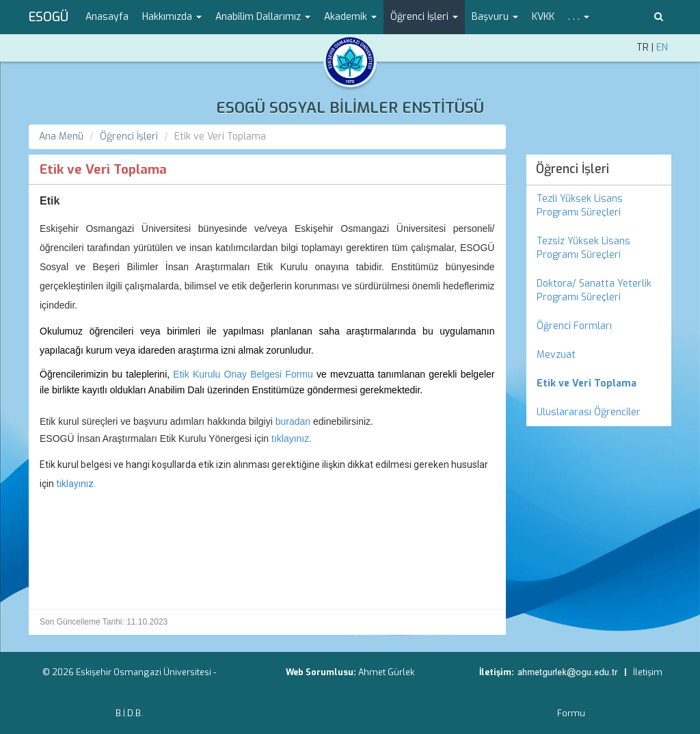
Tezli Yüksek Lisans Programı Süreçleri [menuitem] (580, 206)
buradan (293, 421)
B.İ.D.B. (129, 713)
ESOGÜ (49, 17)
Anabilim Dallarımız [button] (263, 17)
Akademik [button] (350, 17)
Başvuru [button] (495, 17)
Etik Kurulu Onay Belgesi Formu (243, 374)
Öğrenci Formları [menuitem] (574, 326)
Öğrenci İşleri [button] (424, 17)
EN (662, 48)
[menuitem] (599, 384)
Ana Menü (61, 136)
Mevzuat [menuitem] (556, 355)
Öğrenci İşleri (129, 136)
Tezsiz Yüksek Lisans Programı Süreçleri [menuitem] (583, 248)
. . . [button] (579, 17)
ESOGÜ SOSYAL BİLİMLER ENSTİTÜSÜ (350, 108)
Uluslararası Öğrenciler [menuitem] (589, 412)
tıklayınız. (292, 438)
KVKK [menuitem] (543, 17)
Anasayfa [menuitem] (107, 17)
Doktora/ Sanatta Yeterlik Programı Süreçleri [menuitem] (594, 290)
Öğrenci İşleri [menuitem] (573, 169)
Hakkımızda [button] (172, 17)
